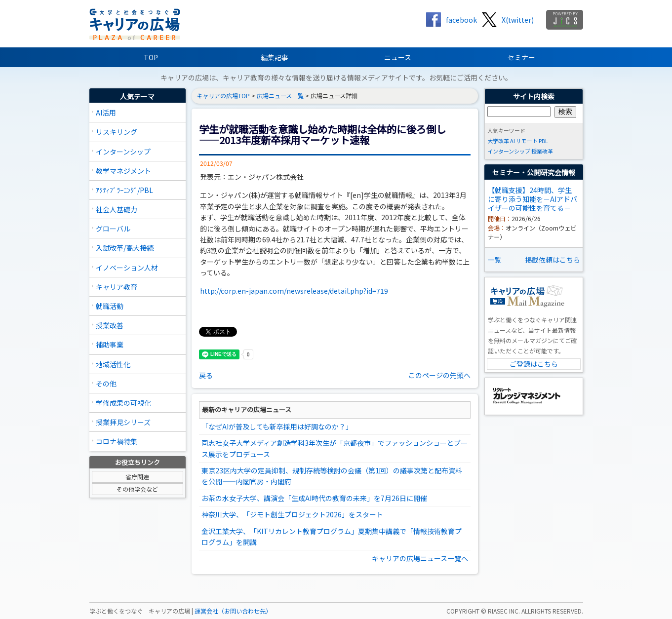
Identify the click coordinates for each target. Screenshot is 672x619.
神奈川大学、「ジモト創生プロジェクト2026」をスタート (292, 514)
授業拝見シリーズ (123, 422)
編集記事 (275, 57)
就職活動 (110, 306)
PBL (543, 141)
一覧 (494, 260)
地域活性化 (113, 364)
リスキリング (117, 132)
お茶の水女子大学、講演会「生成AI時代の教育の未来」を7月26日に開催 (314, 498)
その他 (106, 384)
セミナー (521, 57)
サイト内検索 (534, 96)
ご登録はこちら (534, 364)
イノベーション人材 (127, 268)
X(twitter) (518, 20)
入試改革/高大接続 (125, 248)
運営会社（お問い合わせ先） (233, 611)
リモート (527, 141)
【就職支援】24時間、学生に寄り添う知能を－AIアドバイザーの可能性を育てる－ (533, 199)
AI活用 (106, 113)
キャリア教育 (117, 287)
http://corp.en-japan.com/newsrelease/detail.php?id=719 (294, 291)
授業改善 (110, 325)
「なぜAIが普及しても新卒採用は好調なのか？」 (277, 426)
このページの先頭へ (439, 375)
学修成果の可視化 (123, 403)
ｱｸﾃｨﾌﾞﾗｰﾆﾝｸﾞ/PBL (124, 190)
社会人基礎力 (117, 209)
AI (513, 141)
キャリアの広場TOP (223, 96)
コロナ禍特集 (117, 441)
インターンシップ (123, 152)
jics (565, 20)
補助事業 (110, 345)
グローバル (113, 229)
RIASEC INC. (504, 611)
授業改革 (542, 151)
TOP (151, 57)
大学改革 (498, 141)
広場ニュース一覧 (280, 96)
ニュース (398, 57)
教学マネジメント (123, 171)
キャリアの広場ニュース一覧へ (420, 558)
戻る (206, 375)
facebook (461, 20)
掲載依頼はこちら (553, 260)
